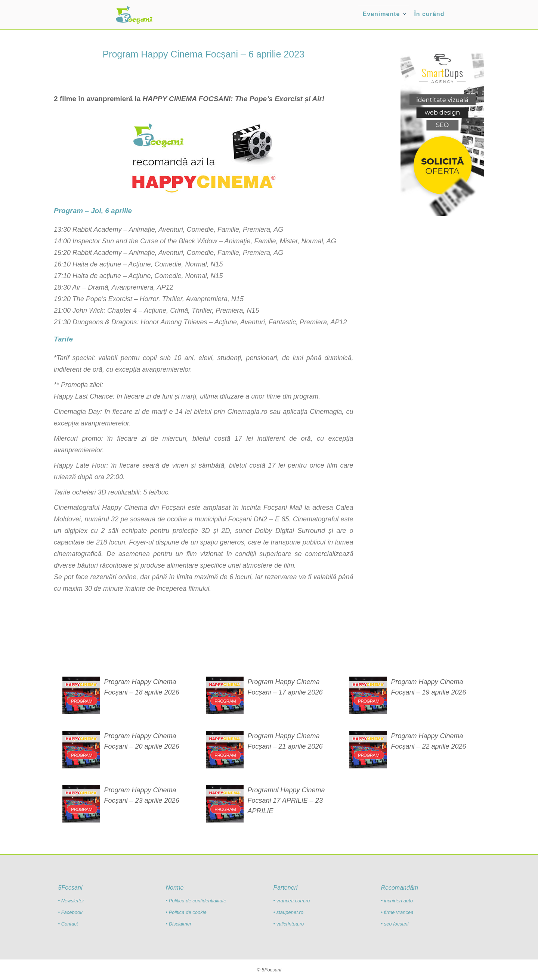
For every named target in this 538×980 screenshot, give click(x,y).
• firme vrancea (397, 912)
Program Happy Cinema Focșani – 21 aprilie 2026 (285, 741)
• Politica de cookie (186, 912)
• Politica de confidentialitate (196, 901)
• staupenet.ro (288, 912)
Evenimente (381, 14)
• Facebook (70, 912)
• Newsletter (71, 901)
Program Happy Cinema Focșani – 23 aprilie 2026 (142, 795)
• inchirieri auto (397, 901)
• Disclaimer (179, 924)
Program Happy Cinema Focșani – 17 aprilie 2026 (285, 687)
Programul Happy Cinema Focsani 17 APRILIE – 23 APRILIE (286, 800)
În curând (429, 14)
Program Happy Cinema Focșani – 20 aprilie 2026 (142, 741)
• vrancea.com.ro (291, 901)
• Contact (68, 924)
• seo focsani (395, 924)
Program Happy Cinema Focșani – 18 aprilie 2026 (142, 687)
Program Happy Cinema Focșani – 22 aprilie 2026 (428, 741)
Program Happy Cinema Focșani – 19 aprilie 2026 (428, 687)
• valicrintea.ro (288, 924)
